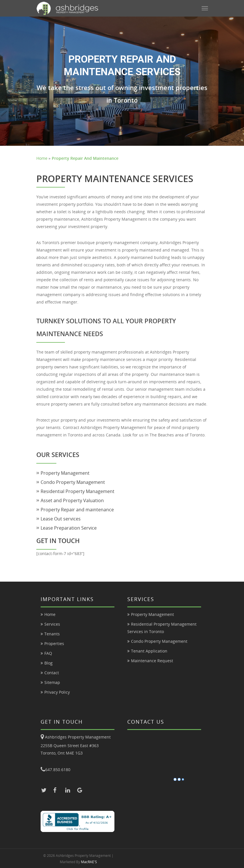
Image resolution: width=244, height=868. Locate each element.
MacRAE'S (89, 862)
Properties (54, 643)
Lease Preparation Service (69, 528)
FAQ (48, 653)
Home (42, 158)
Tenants (52, 634)
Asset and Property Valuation (72, 500)
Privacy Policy (57, 692)
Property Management (65, 473)
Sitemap (52, 682)
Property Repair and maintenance (77, 510)
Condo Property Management (73, 482)
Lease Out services (61, 519)
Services (52, 624)
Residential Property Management (78, 491)
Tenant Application (149, 651)
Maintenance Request (152, 661)
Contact (52, 673)
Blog (48, 663)
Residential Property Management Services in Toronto (162, 628)
